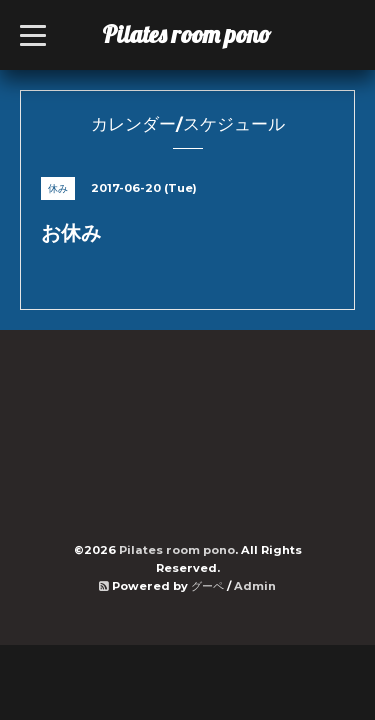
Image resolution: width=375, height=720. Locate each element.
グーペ (207, 586)
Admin (255, 586)
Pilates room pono (198, 34)
